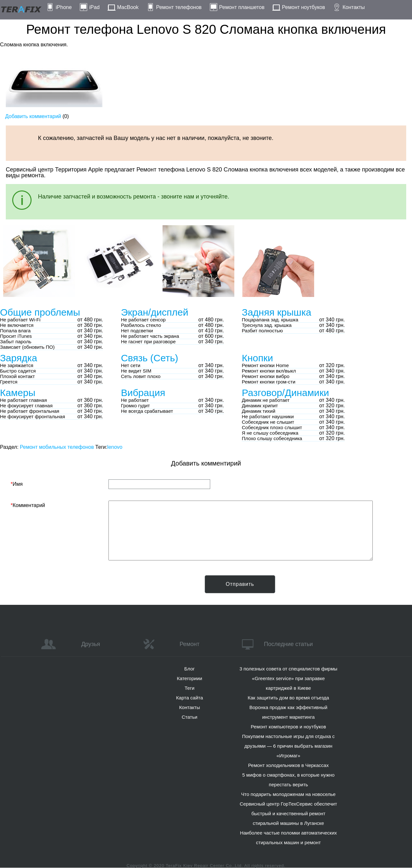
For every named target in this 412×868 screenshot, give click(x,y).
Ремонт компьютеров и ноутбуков (288, 727)
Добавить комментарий (33, 116)
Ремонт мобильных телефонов (57, 447)
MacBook (128, 7)
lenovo (115, 447)
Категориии (189, 678)
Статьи (189, 717)
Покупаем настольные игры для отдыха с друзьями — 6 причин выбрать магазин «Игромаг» (288, 746)
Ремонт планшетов (242, 7)
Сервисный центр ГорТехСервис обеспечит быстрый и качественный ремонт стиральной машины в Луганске (288, 813)
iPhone (64, 7)
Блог (190, 669)
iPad (94, 7)
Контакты (354, 7)
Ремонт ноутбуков (304, 7)
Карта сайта (190, 698)
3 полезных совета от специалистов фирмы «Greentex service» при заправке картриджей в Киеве (288, 678)
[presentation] (60, 588)
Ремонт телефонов (179, 7)
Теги (190, 688)
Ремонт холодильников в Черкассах (288, 765)
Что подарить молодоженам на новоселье (288, 794)
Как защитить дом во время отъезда (289, 698)
